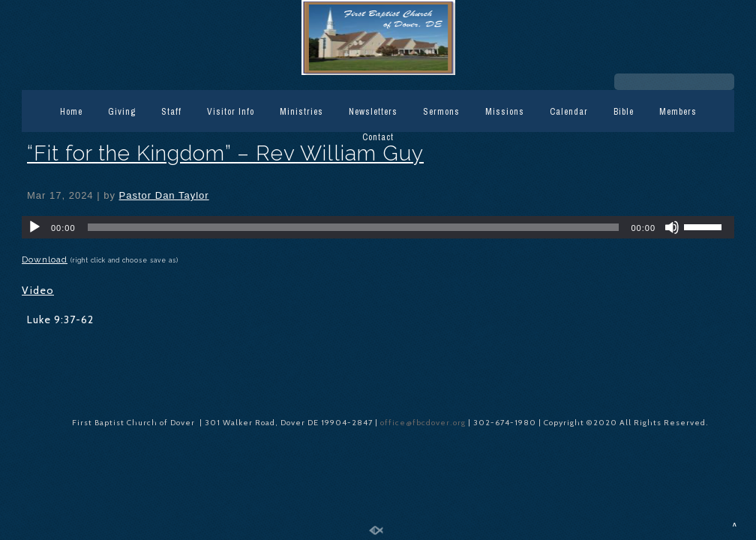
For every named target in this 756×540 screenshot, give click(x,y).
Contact (378, 137)
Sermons (441, 112)
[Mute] (672, 227)
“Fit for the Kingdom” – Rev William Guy (225, 153)
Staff (171, 112)
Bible (624, 112)
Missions (505, 112)
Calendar (569, 112)
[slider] (354, 227)
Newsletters (373, 112)
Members (678, 112)
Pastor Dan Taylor (164, 195)
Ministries (301, 112)
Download (45, 259)
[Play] (34, 227)
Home (71, 112)
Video (38, 290)
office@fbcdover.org (424, 423)
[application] (378, 227)
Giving (122, 112)
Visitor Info (231, 112)
